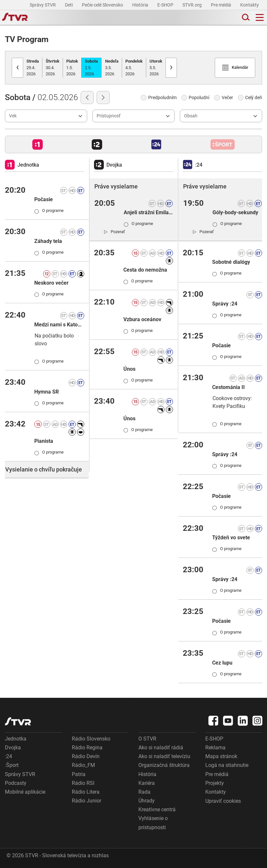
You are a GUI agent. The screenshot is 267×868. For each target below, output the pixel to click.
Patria (79, 774)
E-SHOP (166, 5)
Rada (144, 792)
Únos (129, 369)
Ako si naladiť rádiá (161, 748)
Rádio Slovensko (91, 739)
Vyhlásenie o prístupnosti (153, 823)
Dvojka (13, 748)
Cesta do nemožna (145, 270)
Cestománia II (228, 387)
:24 (8, 756)
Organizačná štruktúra (164, 765)
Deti (69, 5)
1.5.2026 (72, 67)
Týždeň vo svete (231, 538)
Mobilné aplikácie (25, 792)
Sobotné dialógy (231, 262)
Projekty (215, 783)
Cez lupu (222, 663)
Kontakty (250, 5)
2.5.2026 (91, 67)
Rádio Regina (87, 748)
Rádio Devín (86, 756)
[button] (38, 144)
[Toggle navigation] (260, 17)
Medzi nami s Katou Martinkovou (59, 325)
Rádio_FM (83, 765)
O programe (49, 211)
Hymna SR (47, 392)
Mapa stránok (221, 756)
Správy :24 (225, 304)
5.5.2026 (156, 67)
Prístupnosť (109, 116)
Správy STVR (43, 5)
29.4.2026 (33, 67)
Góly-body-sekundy (235, 212)
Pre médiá (221, 5)
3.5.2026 (112, 67)
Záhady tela (48, 241)
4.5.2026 (134, 67)
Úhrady (147, 801)
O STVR (147, 739)
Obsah (191, 116)
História (141, 5)
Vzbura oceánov (142, 319)
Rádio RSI (83, 783)
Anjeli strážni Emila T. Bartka (148, 212)
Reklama (215, 748)
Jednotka (16, 739)
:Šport (12, 765)
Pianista (44, 441)
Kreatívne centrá (157, 809)
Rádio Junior (86, 801)
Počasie (44, 199)
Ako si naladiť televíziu (164, 756)
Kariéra (147, 783)
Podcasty (16, 783)
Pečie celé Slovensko (103, 5)
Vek (13, 116)
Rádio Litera (86, 792)
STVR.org (193, 5)
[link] (115, 232)
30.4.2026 (53, 67)
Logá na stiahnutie (227, 765)
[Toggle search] (245, 17)
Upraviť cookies (223, 801)
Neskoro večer (51, 283)
